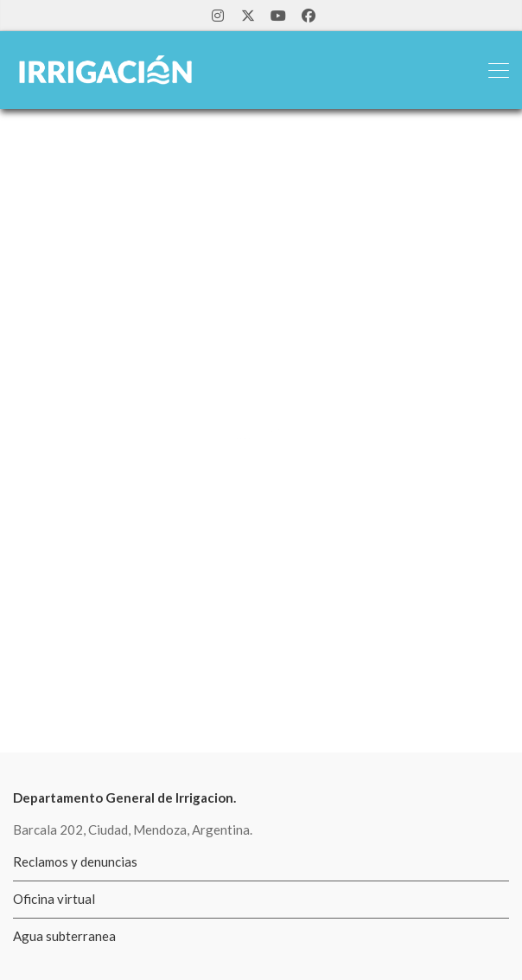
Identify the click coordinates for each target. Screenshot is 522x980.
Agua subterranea (64, 936)
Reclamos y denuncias (75, 862)
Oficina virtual (54, 899)
